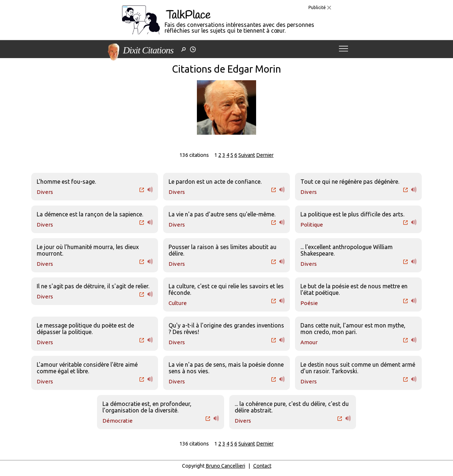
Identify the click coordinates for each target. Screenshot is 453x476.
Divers (45, 192)
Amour (309, 342)
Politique (312, 225)
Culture (178, 303)
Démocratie (118, 421)
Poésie (309, 303)
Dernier (265, 155)
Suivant (247, 155)
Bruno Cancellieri (225, 466)
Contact (262, 466)
